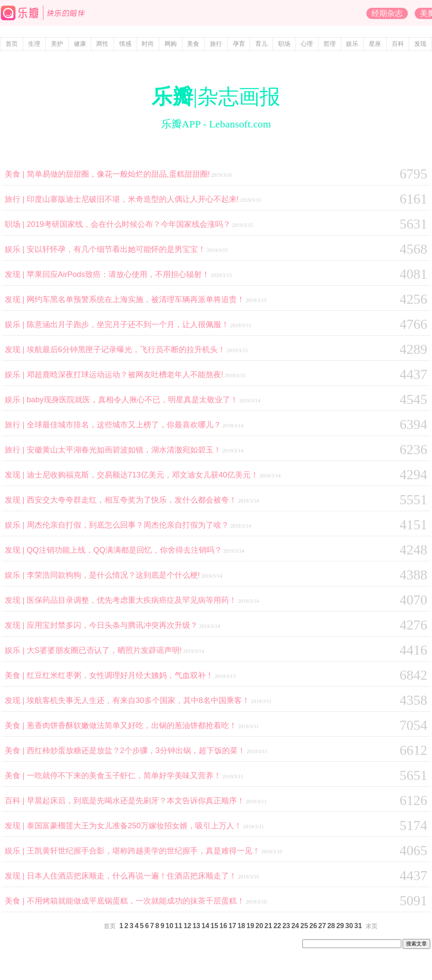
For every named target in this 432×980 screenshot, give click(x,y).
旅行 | (16, 199)
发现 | (16, 274)
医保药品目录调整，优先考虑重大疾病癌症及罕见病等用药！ (132, 600)
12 (187, 926)
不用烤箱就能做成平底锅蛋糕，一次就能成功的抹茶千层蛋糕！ (136, 901)
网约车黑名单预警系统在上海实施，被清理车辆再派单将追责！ (136, 299)
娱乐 (352, 44)
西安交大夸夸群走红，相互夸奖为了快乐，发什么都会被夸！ (132, 500)
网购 (171, 44)
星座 (375, 44)
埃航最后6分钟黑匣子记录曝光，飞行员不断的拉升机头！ (126, 350)
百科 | (16, 801)
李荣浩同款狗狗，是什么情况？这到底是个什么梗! (113, 575)
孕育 (239, 44)
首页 (12, 44)
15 (214, 926)
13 (197, 926)
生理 (34, 44)
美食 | (16, 174)
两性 (102, 44)
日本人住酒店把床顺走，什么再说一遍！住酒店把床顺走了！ (132, 876)
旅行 (216, 44)
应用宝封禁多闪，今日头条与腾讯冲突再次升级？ (112, 625)
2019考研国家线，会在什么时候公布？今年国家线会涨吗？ (129, 224)
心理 (307, 44)
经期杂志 (387, 13)
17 (232, 926)
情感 (125, 44)
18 (241, 926)
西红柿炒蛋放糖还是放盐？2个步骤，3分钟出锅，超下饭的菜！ (136, 751)
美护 (57, 44)
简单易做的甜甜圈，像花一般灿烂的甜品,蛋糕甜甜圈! (118, 174)
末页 (372, 926)
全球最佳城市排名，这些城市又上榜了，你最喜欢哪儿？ (124, 425)
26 (313, 926)
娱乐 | (16, 249)
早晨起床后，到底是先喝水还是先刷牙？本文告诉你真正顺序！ (136, 801)
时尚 (148, 44)
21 (268, 926)
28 (331, 926)
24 (295, 926)
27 (322, 926)
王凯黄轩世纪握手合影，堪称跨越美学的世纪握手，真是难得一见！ (143, 851)
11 (178, 926)
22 (277, 926)
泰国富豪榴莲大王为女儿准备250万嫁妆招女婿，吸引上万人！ (134, 826)
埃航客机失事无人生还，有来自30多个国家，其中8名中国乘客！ (138, 700)
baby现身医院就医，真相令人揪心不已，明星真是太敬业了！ (132, 400)
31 (358, 926)
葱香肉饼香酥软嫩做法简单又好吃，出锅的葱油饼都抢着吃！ (132, 725)
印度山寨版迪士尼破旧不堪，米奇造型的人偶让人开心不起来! (133, 199)
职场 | (16, 224)
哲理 (330, 44)
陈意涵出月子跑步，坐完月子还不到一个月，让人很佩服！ (128, 325)
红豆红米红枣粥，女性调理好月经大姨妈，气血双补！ (120, 675)
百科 (398, 44)
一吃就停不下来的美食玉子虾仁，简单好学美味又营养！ (124, 776)
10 (169, 926)
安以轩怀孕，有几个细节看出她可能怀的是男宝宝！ (116, 249)
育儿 (261, 44)
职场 (284, 44)
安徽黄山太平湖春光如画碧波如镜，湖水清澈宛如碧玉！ (124, 450)
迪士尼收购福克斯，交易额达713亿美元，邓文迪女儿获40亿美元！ (143, 475)
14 (206, 926)
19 (250, 926)
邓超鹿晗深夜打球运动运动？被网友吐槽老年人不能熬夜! (125, 375)
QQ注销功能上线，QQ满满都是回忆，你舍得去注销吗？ (124, 550)
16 (223, 926)
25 (304, 926)
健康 (80, 44)
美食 (193, 44)
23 (286, 926)
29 (340, 926)
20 (259, 926)
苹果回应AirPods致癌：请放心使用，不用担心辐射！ (118, 274)
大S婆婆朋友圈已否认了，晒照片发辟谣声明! (104, 650)
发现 (420, 44)
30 (349, 926)
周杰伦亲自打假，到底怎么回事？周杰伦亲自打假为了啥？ (128, 525)
